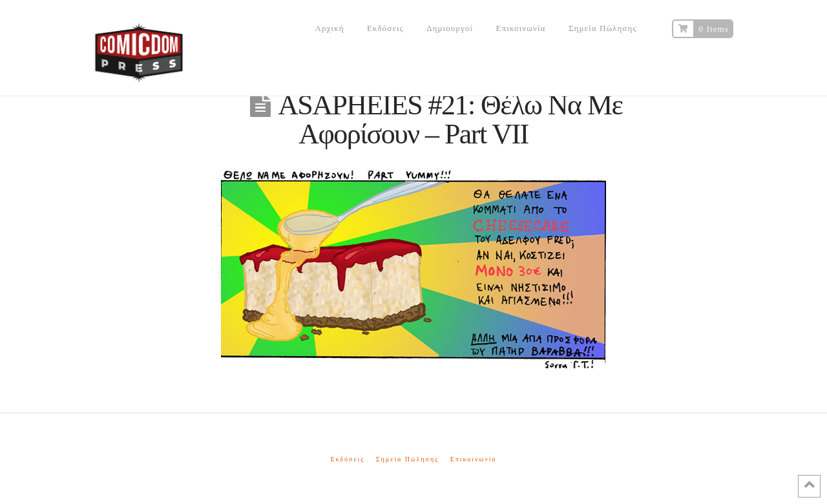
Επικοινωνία (474, 459)
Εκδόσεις (347, 459)
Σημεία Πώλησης (407, 459)
